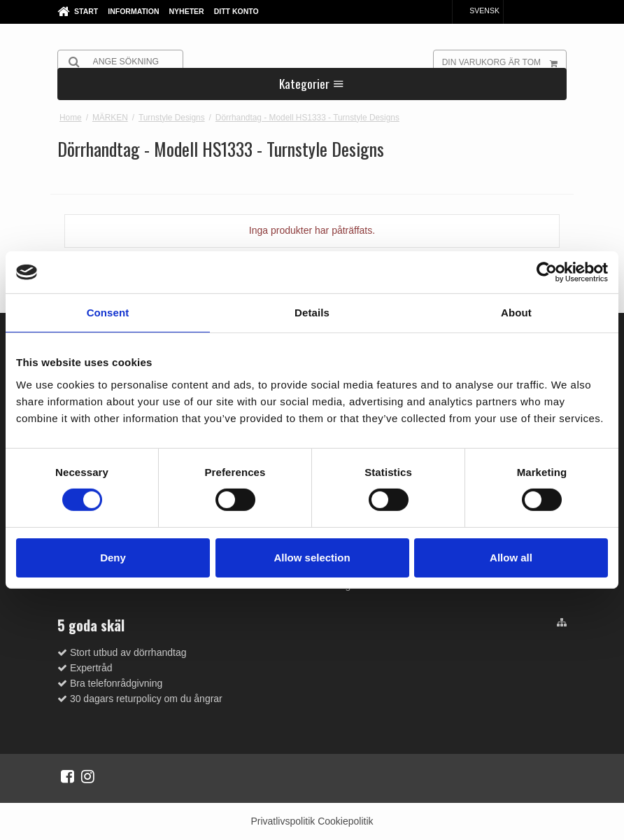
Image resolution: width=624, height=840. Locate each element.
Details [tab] (312, 313)
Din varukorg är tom (504, 62)
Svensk (478, 10)
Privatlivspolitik (283, 821)
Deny (113, 558)
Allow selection (312, 558)
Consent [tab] (108, 313)
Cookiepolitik (345, 821)
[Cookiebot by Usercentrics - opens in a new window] (547, 272)
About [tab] (516, 313)
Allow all (511, 558)
